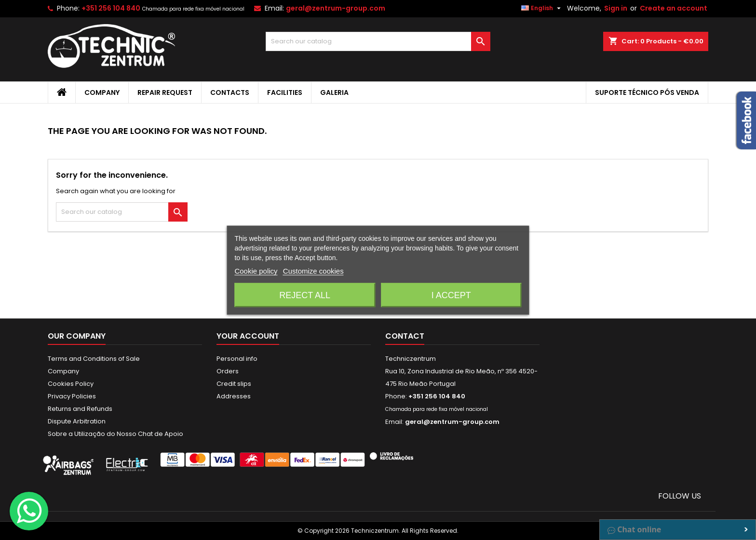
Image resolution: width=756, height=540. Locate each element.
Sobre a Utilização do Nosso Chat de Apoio (115, 434)
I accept (451, 295)
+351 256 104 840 (111, 8)
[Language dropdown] (542, 8)
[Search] (378, 41)
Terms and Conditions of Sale (94, 359)
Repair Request (165, 92)
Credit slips (234, 384)
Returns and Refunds (80, 409)
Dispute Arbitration (77, 421)
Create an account (674, 8)
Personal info (237, 359)
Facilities (285, 92)
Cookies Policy (71, 384)
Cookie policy (256, 270)
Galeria (334, 92)
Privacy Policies (72, 396)
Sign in (616, 8)
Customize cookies (313, 270)
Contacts (230, 92)
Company (102, 92)
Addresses (234, 396)
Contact (405, 336)
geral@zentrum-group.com (336, 8)
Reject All (305, 295)
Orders (228, 371)
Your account (248, 336)
